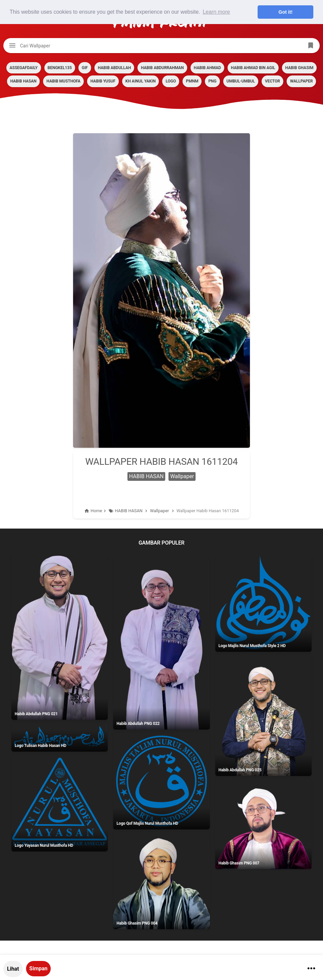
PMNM (192, 81)
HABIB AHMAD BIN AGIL (253, 68)
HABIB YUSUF (103, 81)
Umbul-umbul (241, 81)
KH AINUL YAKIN (141, 81)
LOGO (171, 81)
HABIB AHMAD (207, 68)
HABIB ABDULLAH (114, 68)
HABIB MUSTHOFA (63, 81)
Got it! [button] (286, 12)
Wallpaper (301, 81)
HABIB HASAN (24, 81)
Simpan (38, 968)
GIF (85, 68)
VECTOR (272, 81)
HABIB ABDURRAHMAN (162, 68)
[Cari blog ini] (161, 46)
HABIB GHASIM (299, 68)
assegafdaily (24, 68)
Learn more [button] (216, 12)
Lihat (13, 969)
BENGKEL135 (60, 68)
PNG (212, 81)
